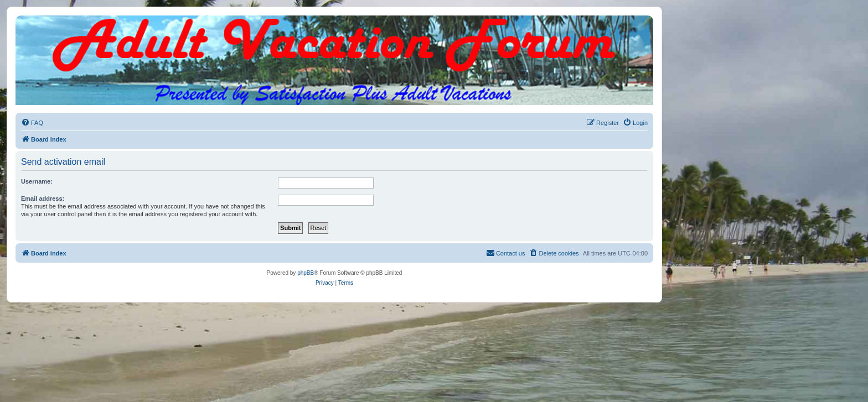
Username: (37, 181)
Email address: (43, 199)
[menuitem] (32, 123)
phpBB (306, 273)
